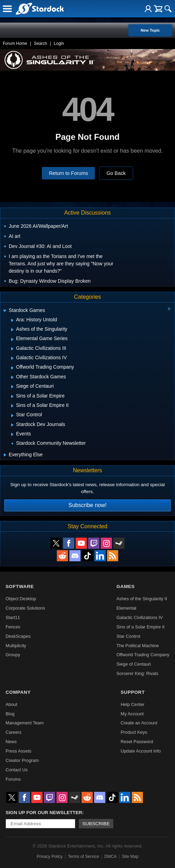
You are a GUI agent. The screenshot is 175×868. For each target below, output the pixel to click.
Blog (10, 714)
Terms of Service (83, 857)
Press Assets (18, 751)
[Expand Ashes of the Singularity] (12, 330)
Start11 (13, 617)
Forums (13, 779)
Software (20, 586)
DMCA (110, 857)
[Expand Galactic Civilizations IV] (12, 358)
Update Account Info (141, 751)
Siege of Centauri (134, 664)
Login (59, 43)
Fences (13, 627)
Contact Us (17, 770)
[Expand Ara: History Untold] (12, 320)
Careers (14, 732)
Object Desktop (21, 599)
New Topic (150, 30)
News (11, 742)
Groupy (13, 655)
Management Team (25, 723)
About (11, 704)
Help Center (132, 704)
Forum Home (15, 43)
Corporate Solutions (25, 608)
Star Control (128, 636)
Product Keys (134, 732)
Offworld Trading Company (143, 655)
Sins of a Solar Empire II (140, 627)
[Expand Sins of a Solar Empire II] (12, 406)
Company (18, 692)
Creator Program (22, 760)
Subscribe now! (87, 505)
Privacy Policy (50, 857)
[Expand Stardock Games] (5, 311)
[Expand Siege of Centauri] (12, 387)
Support (133, 692)
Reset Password (137, 742)
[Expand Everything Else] (5, 455)
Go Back (116, 173)
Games (125, 586)
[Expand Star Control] (12, 416)
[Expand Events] (12, 434)
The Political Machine (138, 646)
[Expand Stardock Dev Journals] (12, 425)
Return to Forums (68, 173)
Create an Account (139, 723)
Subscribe (96, 824)
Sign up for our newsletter (44, 813)
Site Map (130, 857)
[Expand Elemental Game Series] (12, 339)
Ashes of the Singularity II (142, 599)
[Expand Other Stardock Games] (12, 377)
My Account (132, 714)
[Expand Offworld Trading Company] (12, 368)
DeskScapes (18, 636)
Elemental (126, 608)
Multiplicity (16, 646)
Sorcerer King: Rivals (137, 673)
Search (40, 43)
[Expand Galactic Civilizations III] (12, 349)
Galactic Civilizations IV (140, 617)
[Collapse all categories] (169, 309)
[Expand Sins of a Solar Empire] (12, 396)
